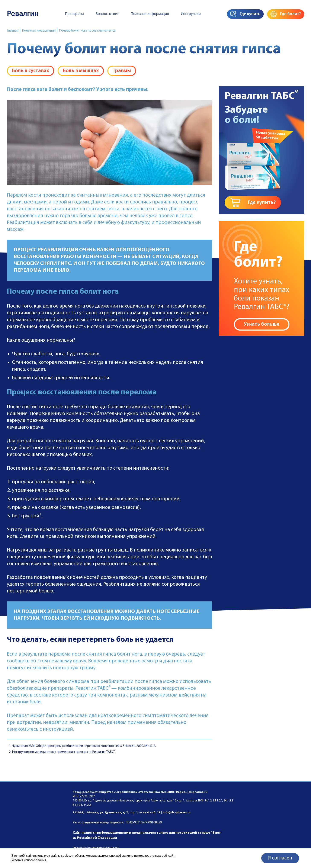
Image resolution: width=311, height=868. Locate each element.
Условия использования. (29, 860)
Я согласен (280, 858)
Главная (13, 31)
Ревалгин (23, 14)
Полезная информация (150, 14)
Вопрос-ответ (107, 14)
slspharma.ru (198, 792)
